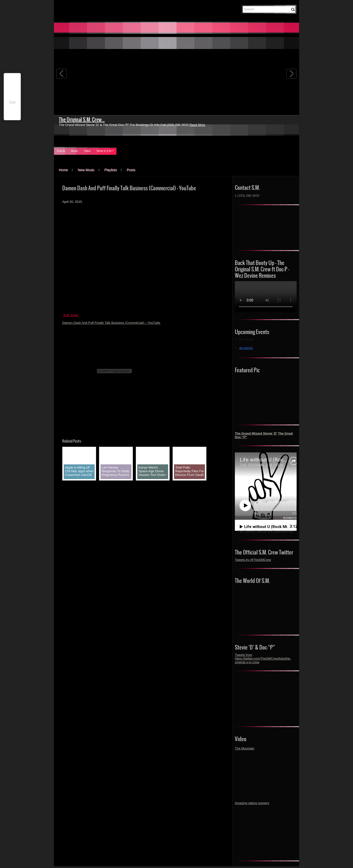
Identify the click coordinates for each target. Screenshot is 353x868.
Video (87, 151)
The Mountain (245, 748)
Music (75, 151)
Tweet (12, 102)
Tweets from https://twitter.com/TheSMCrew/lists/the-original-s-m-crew (263, 658)
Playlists (111, 170)
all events (246, 348)
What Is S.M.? (105, 151)
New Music (86, 170)
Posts (131, 170)
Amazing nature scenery (252, 803)
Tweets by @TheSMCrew (253, 560)
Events (61, 151)
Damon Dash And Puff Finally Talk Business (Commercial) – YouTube (111, 323)
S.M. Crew (71, 315)
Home (63, 170)
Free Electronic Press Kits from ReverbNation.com (266, 532)
